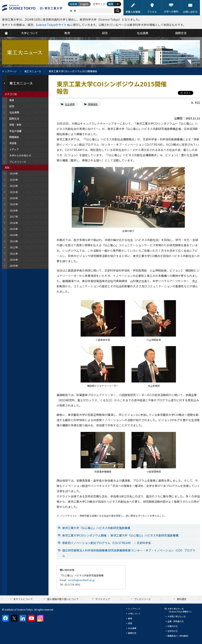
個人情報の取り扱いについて (63, 599)
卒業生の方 (173, 626)
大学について (134, 614)
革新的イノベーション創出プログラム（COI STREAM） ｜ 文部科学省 (107, 543)
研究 (130, 623)
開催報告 (93, 104)
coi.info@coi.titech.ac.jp (81, 580)
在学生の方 (173, 631)
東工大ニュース (33, 71)
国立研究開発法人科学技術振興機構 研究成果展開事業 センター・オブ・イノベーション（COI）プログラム (129, 553)
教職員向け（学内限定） (179, 636)
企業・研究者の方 (176, 621)
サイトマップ (103, 599)
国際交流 (132, 633)
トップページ (9, 71)
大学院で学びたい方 (177, 616)
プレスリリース (142, 599)
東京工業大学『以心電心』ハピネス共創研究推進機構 (96, 528)
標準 (111, 4)
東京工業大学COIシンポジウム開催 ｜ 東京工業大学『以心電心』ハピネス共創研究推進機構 (120, 535)
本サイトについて (23, 599)
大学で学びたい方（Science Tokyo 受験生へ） (180, 610)
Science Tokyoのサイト (51, 25)
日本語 (73, 4)
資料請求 (182, 599)
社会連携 (70, 104)
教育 (130, 618)
